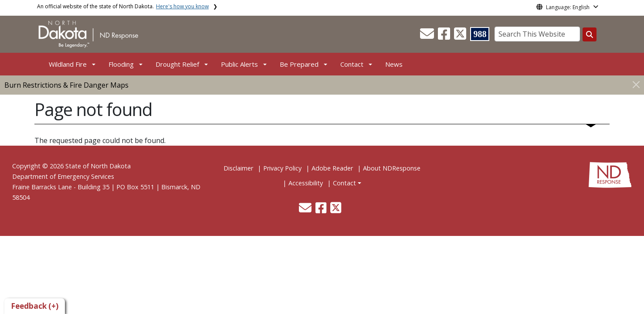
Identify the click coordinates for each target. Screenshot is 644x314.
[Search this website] (590, 34)
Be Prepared (299, 64)
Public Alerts (239, 64)
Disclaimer (238, 168)
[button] (428, 36)
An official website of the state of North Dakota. (123, 6)
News (394, 64)
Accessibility (306, 183)
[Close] (636, 84)
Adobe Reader (332, 168)
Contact (344, 183)
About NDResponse (392, 168)
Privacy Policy (282, 168)
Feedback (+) (35, 306)
